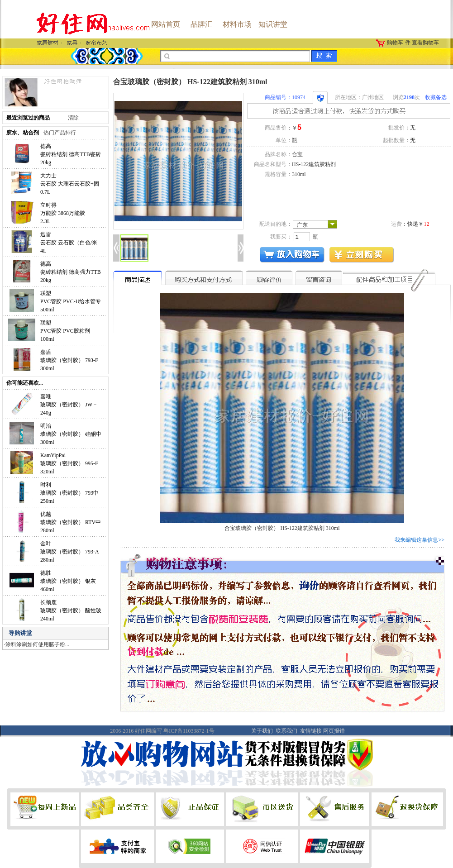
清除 (73, 118)
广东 (302, 225)
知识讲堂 (273, 24)
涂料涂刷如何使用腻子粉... (37, 644)
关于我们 (262, 731)
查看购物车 (425, 43)
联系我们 (286, 731)
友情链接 (311, 731)
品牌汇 (201, 24)
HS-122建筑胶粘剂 (314, 164)
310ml (299, 174)
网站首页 (166, 24)
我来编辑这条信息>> (420, 540)
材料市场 (237, 24)
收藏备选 (436, 97)
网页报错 (334, 731)
